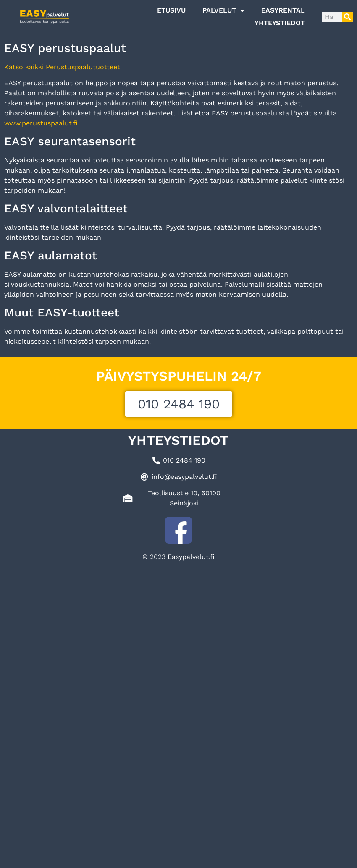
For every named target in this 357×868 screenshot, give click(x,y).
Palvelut (223, 10)
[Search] (348, 17)
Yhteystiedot (280, 23)
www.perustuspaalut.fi (41, 123)
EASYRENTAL (283, 10)
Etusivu (171, 10)
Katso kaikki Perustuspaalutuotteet (62, 67)
